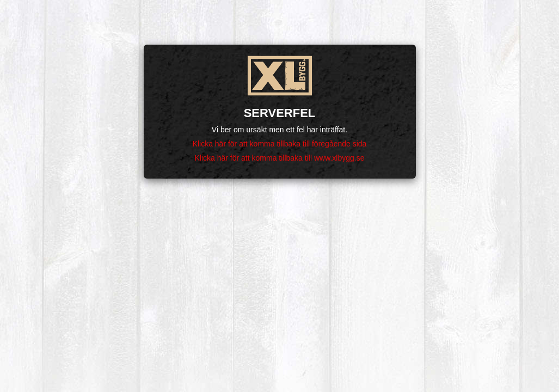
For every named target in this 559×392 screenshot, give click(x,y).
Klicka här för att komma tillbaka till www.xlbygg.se (280, 158)
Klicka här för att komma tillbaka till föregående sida (280, 144)
